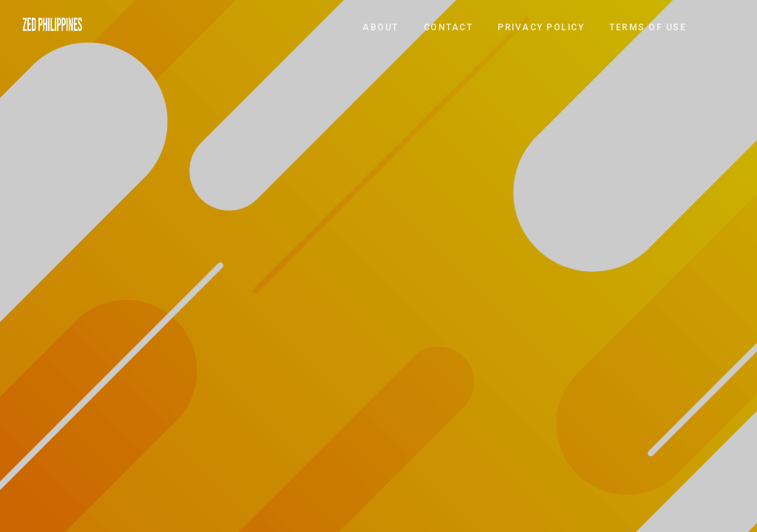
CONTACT (448, 27)
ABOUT (380, 27)
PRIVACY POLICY (541, 27)
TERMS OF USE (648, 27)
